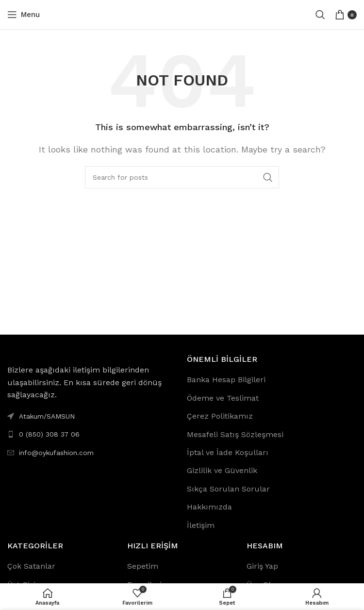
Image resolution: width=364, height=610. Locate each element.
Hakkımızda (209, 507)
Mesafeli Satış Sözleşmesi (235, 434)
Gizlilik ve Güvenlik (222, 470)
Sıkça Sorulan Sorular (228, 489)
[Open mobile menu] (24, 15)
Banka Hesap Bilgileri (226, 380)
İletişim (201, 525)
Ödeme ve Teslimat (223, 398)
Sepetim (143, 566)
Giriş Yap (262, 566)
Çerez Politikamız (220, 416)
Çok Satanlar (31, 566)
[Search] (320, 15)
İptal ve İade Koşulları (228, 452)
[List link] (92, 434)
